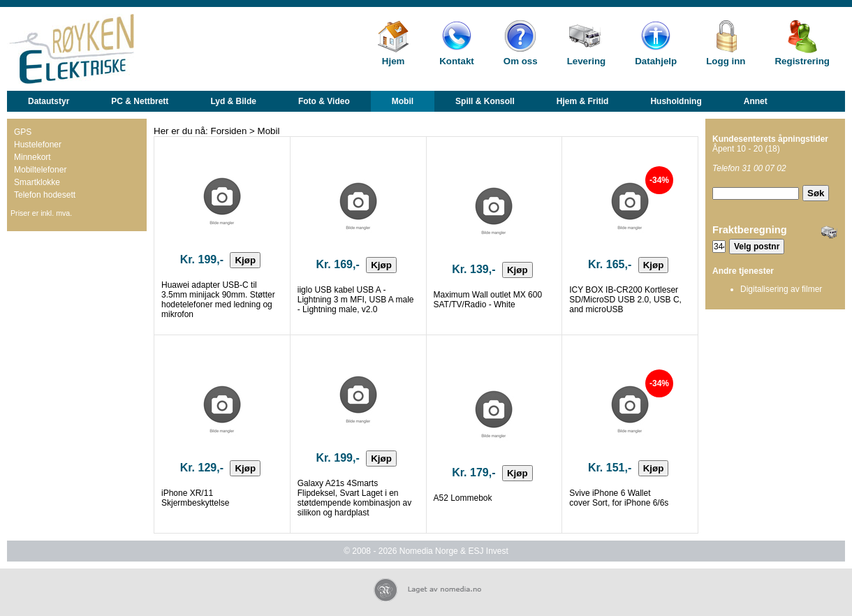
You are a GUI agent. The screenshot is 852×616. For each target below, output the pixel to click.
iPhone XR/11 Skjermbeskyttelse (195, 498)
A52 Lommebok (463, 498)
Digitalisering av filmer (781, 289)
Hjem (394, 61)
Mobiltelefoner (40, 170)
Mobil (403, 101)
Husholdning (676, 101)
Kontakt (457, 61)
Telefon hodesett (45, 195)
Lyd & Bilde (233, 101)
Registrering (802, 61)
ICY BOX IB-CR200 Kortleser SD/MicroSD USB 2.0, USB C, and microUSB (625, 300)
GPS (23, 132)
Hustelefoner (38, 145)
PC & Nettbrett (140, 101)
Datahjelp (656, 61)
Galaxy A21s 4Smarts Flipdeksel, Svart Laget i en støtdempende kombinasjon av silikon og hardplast (354, 498)
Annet (756, 101)
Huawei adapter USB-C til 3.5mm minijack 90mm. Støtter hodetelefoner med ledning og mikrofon (218, 300)
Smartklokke (37, 182)
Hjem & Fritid (583, 101)
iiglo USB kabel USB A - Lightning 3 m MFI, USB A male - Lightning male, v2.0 (356, 300)
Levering (587, 61)
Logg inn (726, 61)
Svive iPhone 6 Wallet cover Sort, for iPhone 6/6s (619, 498)
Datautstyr (49, 101)
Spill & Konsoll (485, 101)
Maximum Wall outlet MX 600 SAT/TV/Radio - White (488, 300)
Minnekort (32, 157)
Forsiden (229, 131)
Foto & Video (324, 101)
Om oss (521, 61)
